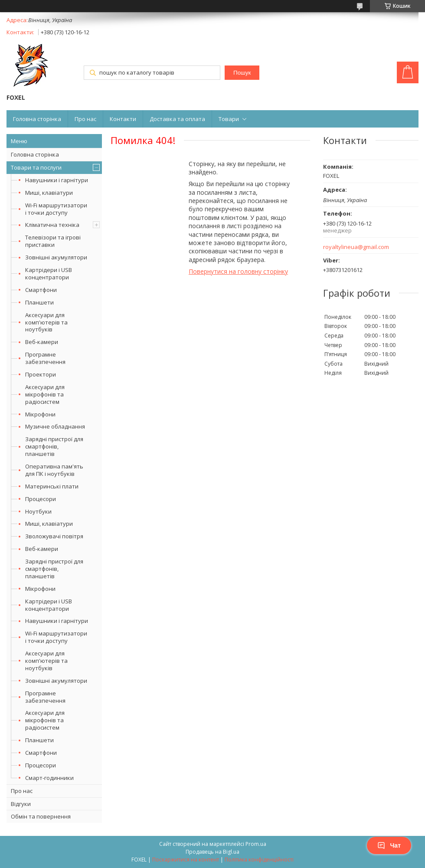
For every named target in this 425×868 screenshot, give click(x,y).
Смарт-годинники (49, 778)
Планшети (39, 302)
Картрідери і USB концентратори (49, 274)
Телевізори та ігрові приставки (53, 241)
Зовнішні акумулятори (56, 257)
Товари (229, 119)
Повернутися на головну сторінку (238, 271)
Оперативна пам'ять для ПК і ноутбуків (54, 470)
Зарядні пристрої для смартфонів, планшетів (54, 446)
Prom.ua (256, 844)
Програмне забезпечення (45, 358)
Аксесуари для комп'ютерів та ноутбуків (46, 322)
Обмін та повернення (41, 816)
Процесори (41, 499)
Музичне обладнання (55, 426)
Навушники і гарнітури (57, 180)
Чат (389, 845)
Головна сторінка (37, 119)
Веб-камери (42, 342)
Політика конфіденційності (259, 860)
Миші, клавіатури (49, 193)
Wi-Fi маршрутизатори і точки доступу (56, 209)
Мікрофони (40, 414)
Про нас (85, 119)
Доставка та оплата (177, 119)
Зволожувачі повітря (54, 536)
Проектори (41, 374)
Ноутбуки (38, 511)
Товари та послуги (36, 167)
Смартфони (41, 290)
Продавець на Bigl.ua (212, 852)
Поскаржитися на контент (186, 860)
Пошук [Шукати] (242, 73)
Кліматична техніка (52, 225)
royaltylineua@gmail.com (356, 247)
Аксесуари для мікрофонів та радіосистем (45, 394)
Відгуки (21, 804)
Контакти (123, 119)
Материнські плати (52, 486)
